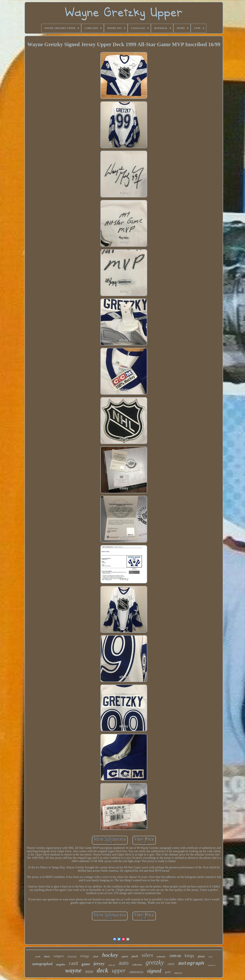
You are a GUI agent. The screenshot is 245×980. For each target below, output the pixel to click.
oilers (147, 955)
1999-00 (175, 956)
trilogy (85, 956)
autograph (191, 963)
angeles (61, 964)
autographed (42, 964)
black (47, 957)
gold (168, 972)
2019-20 (112, 965)
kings (189, 956)
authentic (161, 957)
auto (124, 963)
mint (89, 971)
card (73, 963)
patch (125, 956)
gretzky (155, 962)
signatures (212, 965)
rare (171, 964)
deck (102, 970)
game (86, 964)
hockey (110, 955)
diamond (72, 957)
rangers (59, 956)
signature (178, 973)
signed (154, 971)
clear (96, 956)
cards (38, 957)
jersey (99, 964)
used (210, 957)
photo (201, 956)
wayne (73, 970)
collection (137, 965)
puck (135, 956)
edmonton (136, 972)
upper (119, 970)
